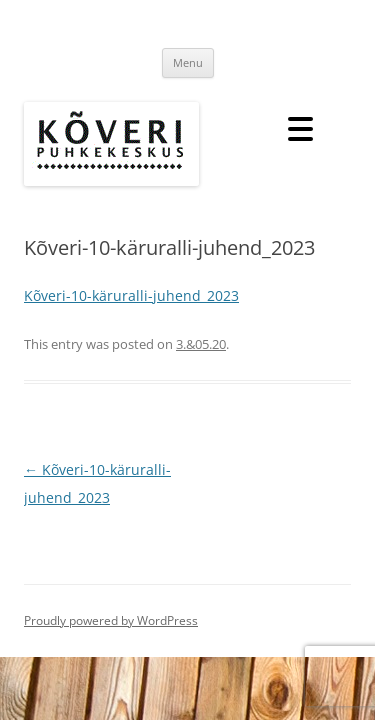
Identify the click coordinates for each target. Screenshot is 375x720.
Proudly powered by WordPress (111, 620)
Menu (188, 62)
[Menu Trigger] (300, 127)
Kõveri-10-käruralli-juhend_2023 (131, 295)
